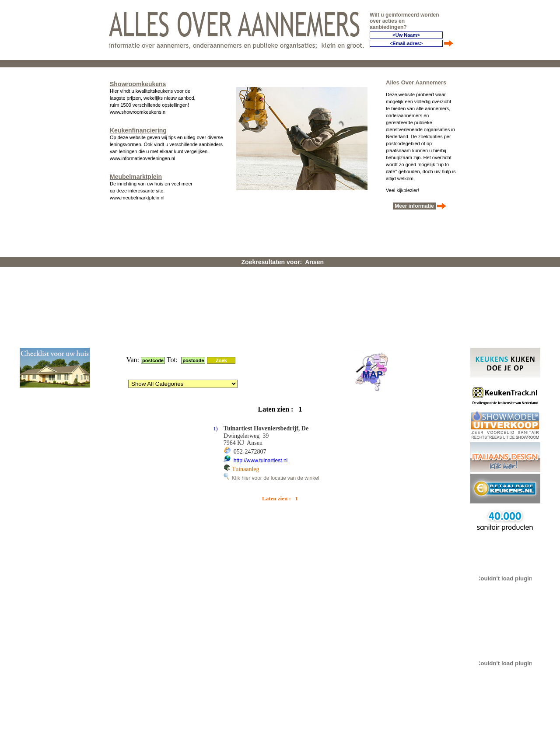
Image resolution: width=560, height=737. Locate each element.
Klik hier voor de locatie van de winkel (271, 363)
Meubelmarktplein (136, 174)
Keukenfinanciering (138, 128)
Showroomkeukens (138, 81)
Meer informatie (414, 203)
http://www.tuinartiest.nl (261, 346)
